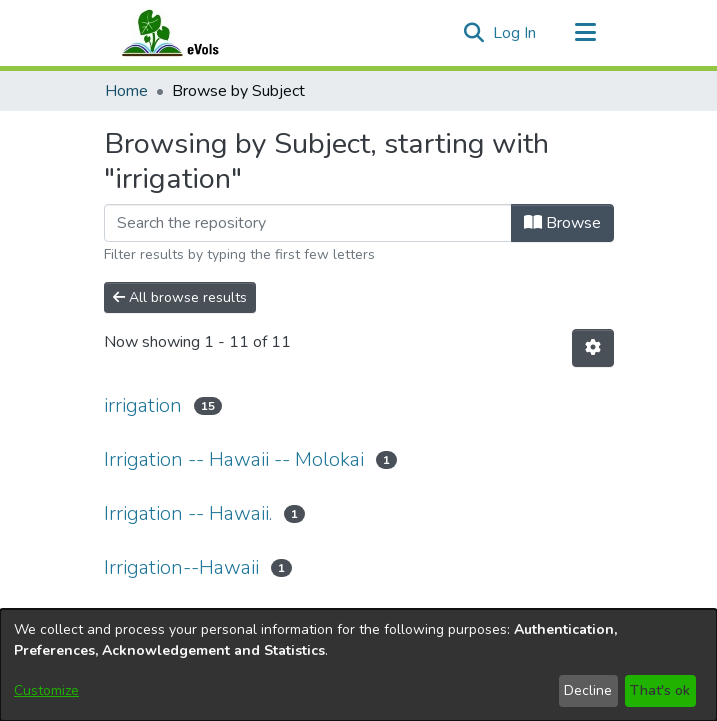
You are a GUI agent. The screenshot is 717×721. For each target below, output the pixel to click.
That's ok (660, 690)
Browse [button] (562, 223)
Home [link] (126, 91)
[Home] (190, 33)
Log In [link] (515, 33)
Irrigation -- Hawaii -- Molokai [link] (234, 459)
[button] (474, 33)
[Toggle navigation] (586, 33)
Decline (588, 690)
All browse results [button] (180, 297)
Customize (46, 690)
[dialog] (358, 665)
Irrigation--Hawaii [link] (181, 567)
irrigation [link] (143, 405)
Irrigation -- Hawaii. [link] (188, 513)
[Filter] (308, 223)
